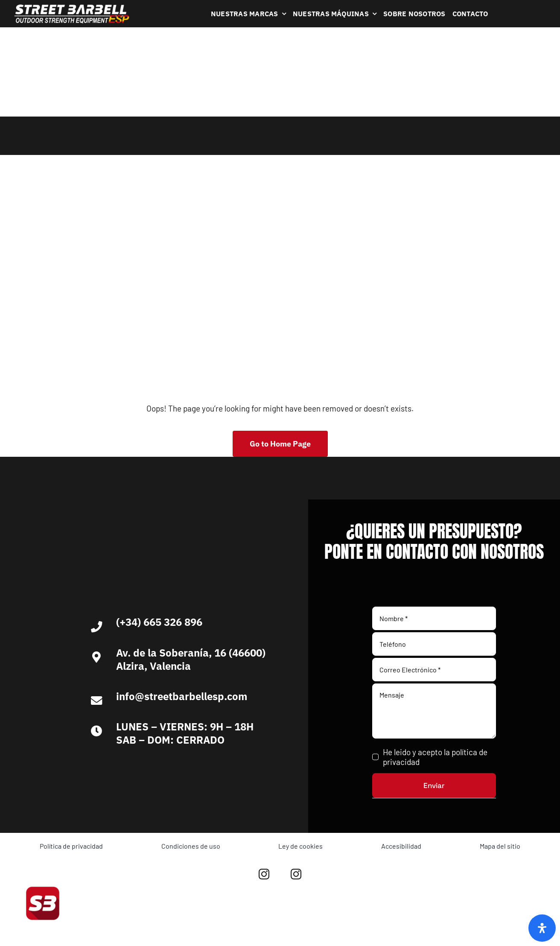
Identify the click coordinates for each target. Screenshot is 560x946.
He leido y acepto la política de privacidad (435, 757)
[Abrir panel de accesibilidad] (542, 928)
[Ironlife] (234, 768)
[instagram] (264, 874)
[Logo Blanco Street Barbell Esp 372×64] (72, 7)
